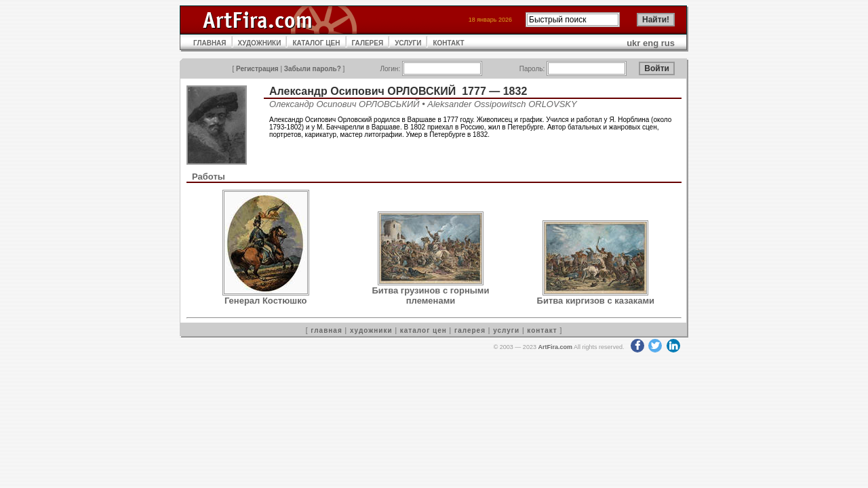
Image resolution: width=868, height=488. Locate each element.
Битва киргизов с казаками (596, 301)
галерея (470, 330)
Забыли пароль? (313, 69)
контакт (542, 330)
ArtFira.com (555, 347)
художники (371, 330)
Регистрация (257, 69)
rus (668, 43)
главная (326, 330)
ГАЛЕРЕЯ (368, 43)
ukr (633, 43)
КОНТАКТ (448, 43)
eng (651, 43)
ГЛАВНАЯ (210, 43)
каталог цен (423, 330)
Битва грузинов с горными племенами (430, 296)
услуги (506, 330)
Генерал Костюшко (266, 301)
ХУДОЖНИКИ (260, 43)
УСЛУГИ (408, 43)
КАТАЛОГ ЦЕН (316, 43)
